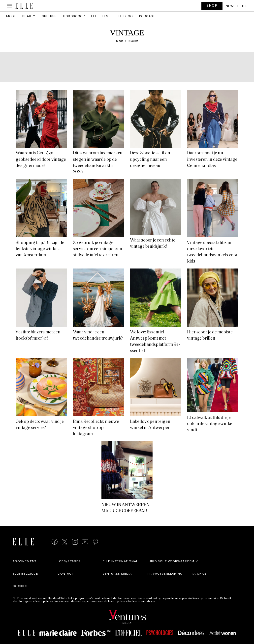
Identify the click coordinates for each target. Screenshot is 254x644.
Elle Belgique (25, 573)
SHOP (212, 5)
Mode (11, 16)
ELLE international (120, 561)
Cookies (20, 586)
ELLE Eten (100, 16)
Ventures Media (117, 573)
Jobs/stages (69, 561)
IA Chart (200, 573)
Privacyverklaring (165, 573)
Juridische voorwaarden (171, 561)
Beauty (29, 16)
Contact (66, 573)
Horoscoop (74, 16)
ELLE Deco (124, 16)
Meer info (163, 601)
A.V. (195, 561)
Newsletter (237, 6)
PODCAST (147, 16)
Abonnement (25, 561)
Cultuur (49, 16)
